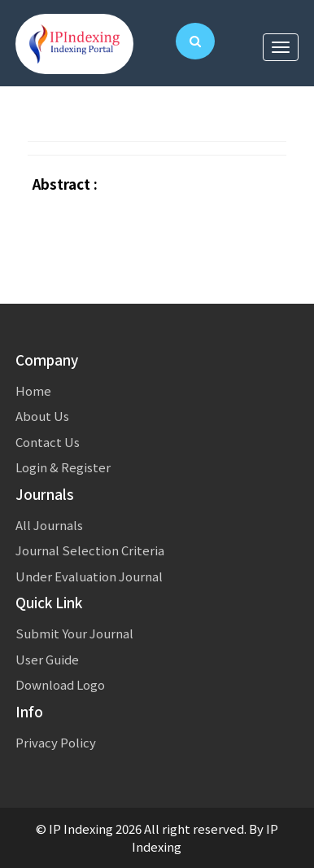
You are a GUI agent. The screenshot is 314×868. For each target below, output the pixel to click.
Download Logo (60, 684)
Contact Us (48, 442)
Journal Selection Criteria (90, 550)
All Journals (49, 525)
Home (33, 390)
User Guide (47, 659)
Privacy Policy (56, 742)
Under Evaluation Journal (89, 576)
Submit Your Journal (74, 633)
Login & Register (63, 467)
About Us (42, 416)
